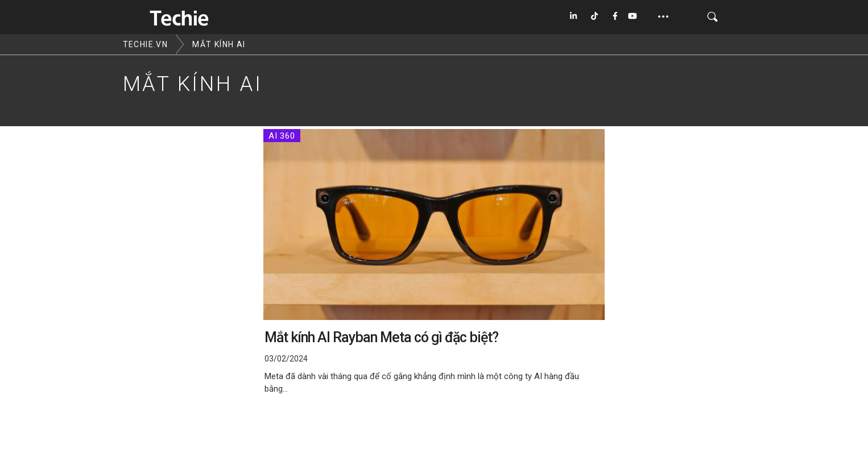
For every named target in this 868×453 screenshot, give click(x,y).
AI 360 (282, 136)
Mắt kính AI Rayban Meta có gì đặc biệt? (381, 337)
